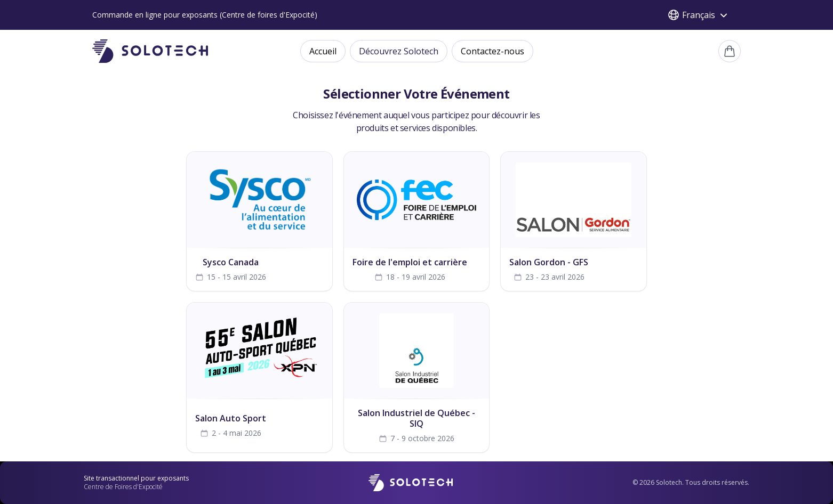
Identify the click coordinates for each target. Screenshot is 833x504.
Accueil (323, 51)
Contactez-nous (492, 51)
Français (699, 15)
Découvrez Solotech (399, 51)
